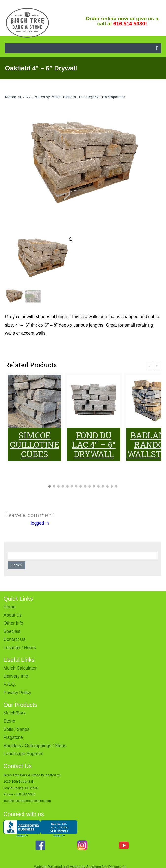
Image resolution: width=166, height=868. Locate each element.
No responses (113, 97)
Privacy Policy (17, 693)
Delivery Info (16, 676)
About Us (13, 615)
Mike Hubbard (64, 97)
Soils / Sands (16, 729)
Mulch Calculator (20, 668)
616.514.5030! (130, 24)
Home (9, 607)
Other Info (13, 623)
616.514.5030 (25, 794)
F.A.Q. (10, 684)
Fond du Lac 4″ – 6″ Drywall (94, 444)
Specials (12, 631)
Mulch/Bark (15, 713)
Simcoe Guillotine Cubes (35, 444)
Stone (9, 721)
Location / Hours (20, 648)
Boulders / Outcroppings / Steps (35, 746)
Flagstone (13, 737)
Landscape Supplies (23, 754)
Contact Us (14, 639)
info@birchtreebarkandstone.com (27, 801)
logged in (40, 523)
